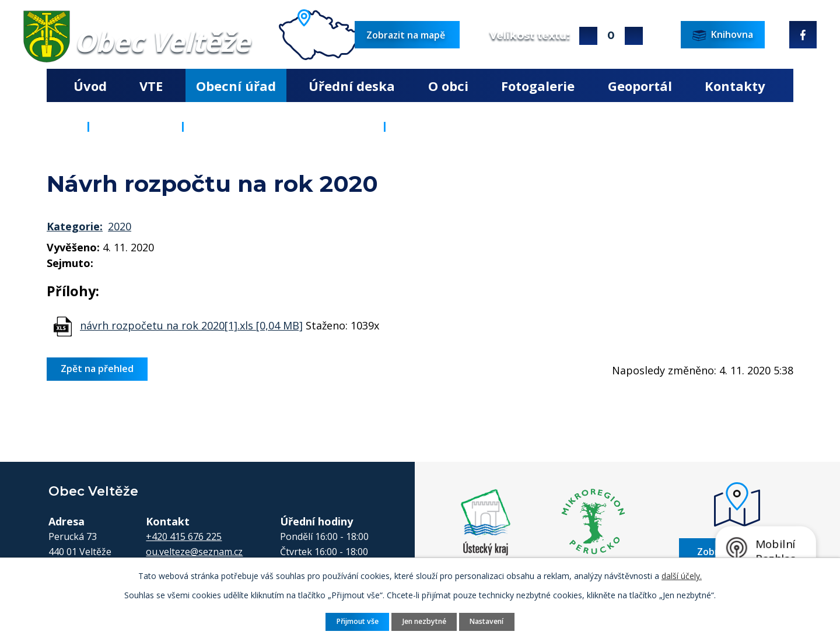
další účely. (682, 576)
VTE (151, 86)
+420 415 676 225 (184, 536)
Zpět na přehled (97, 369)
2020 (120, 226)
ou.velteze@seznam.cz (194, 552)
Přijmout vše (358, 621)
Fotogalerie (538, 86)
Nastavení (487, 621)
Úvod (90, 86)
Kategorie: (75, 226)
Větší (588, 36)
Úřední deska (352, 86)
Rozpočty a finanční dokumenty (284, 126)
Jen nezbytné (424, 621)
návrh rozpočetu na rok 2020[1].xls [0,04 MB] (191, 325)
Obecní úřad (236, 86)
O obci (448, 86)
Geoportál (640, 86)
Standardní (611, 36)
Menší (634, 36)
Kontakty (735, 86)
